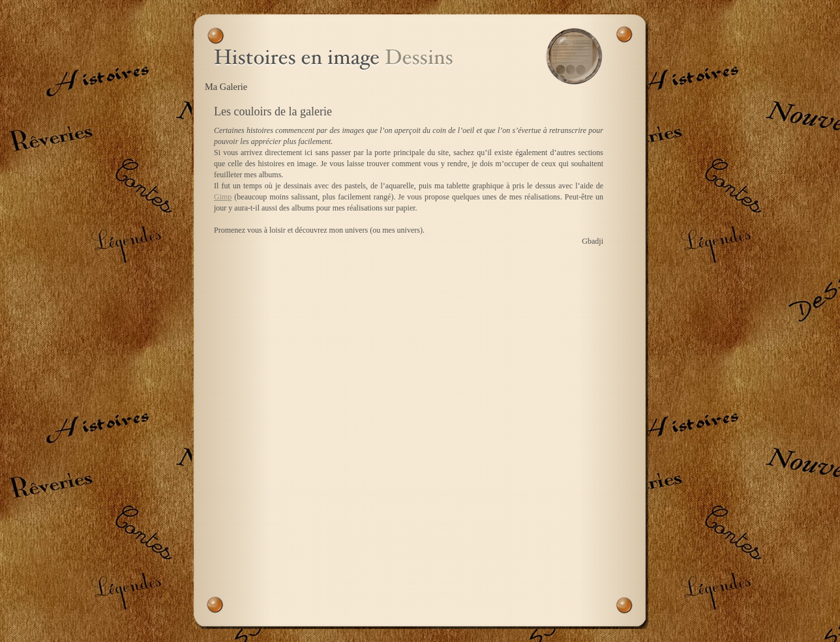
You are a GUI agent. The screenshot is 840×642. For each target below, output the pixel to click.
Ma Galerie (226, 87)
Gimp (223, 197)
